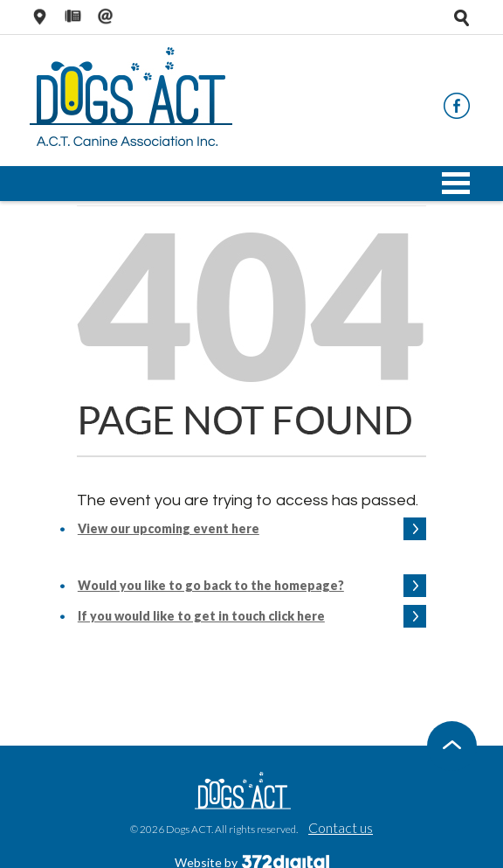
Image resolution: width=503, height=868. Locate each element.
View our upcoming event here (169, 528)
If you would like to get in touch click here (201, 616)
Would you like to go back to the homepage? (211, 585)
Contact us (341, 827)
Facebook (457, 106)
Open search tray (461, 17)
